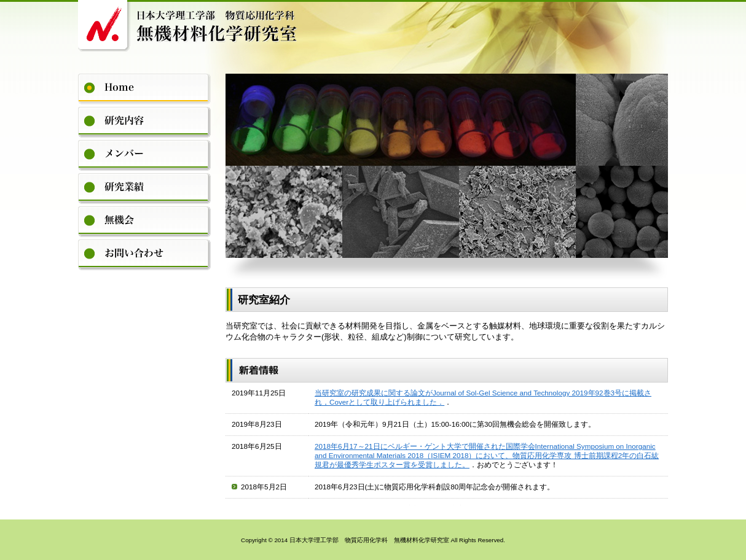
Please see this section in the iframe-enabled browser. (447, 444)
